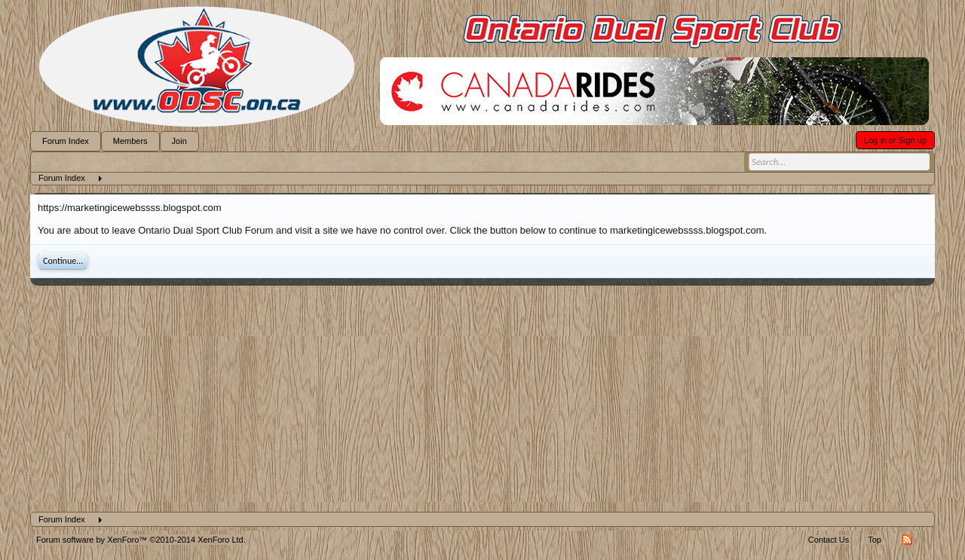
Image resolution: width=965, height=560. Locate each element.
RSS (907, 540)
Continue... (63, 261)
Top (875, 540)
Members (130, 141)
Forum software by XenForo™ (141, 540)
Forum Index (66, 141)
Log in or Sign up (895, 140)
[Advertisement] (482, 399)
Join (179, 141)
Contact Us (829, 540)
